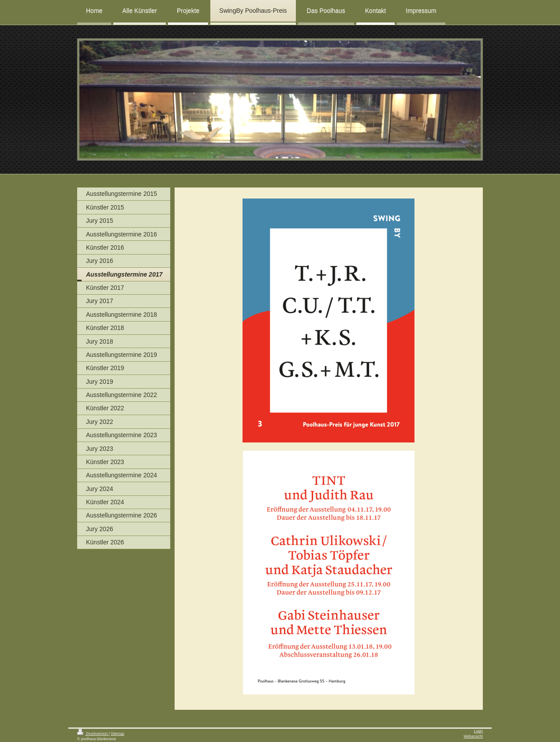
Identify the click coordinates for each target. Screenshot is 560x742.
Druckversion (93, 734)
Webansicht (473, 736)
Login (479, 731)
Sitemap (118, 734)
